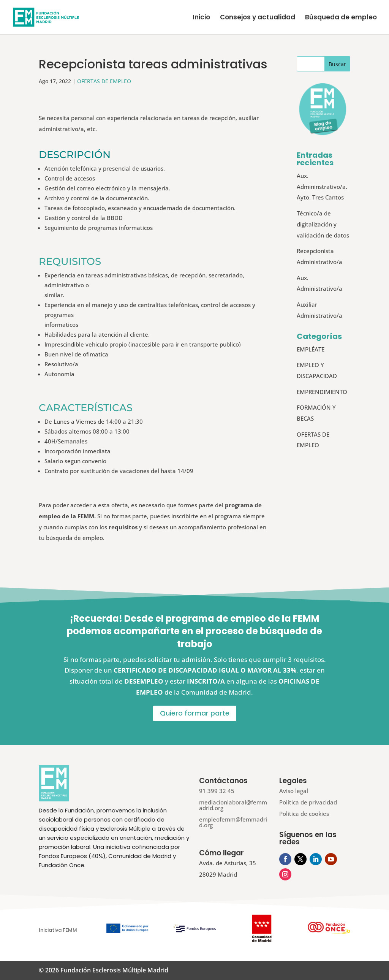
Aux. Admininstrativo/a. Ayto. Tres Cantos (322, 187)
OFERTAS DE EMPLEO (104, 81)
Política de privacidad (308, 802)
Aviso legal (294, 791)
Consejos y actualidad (258, 18)
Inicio (201, 18)
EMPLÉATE (311, 349)
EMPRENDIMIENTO (322, 392)
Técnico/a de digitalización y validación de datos (323, 224)
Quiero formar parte (195, 713)
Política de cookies (304, 814)
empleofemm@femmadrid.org (233, 822)
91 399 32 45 (217, 791)
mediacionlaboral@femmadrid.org (233, 805)
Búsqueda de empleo (341, 18)
